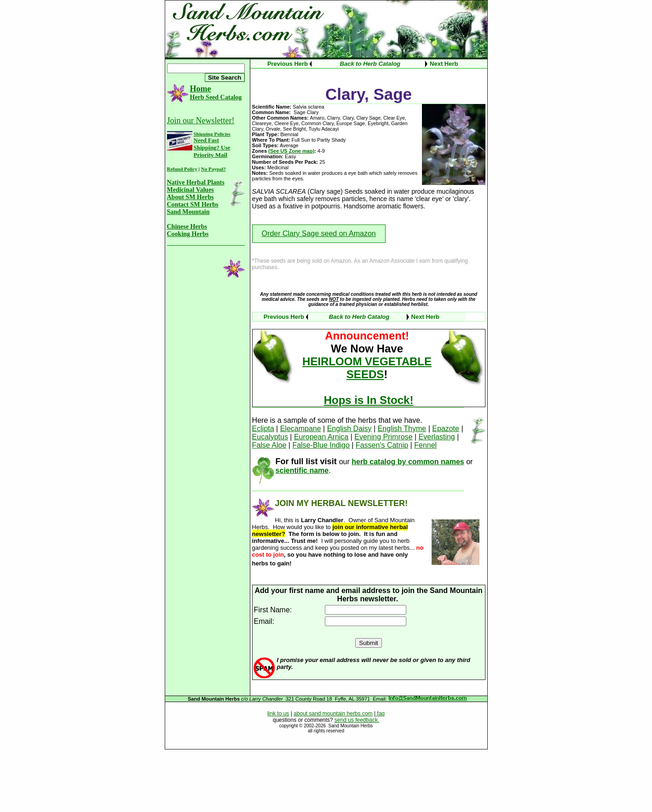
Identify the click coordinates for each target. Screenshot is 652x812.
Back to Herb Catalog (370, 64)
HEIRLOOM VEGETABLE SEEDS (367, 368)
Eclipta (263, 429)
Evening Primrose (383, 437)
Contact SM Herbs (193, 204)
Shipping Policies (212, 134)
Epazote (446, 429)
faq (380, 714)
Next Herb (444, 64)
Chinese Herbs (187, 227)
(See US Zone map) (291, 151)
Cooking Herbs (188, 234)
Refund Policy (182, 169)
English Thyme (402, 429)
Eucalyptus (270, 437)
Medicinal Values (190, 190)
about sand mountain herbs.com (333, 714)
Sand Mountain (188, 212)
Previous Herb (288, 64)
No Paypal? (213, 169)
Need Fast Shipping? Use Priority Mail (212, 147)
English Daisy (349, 429)
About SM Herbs (190, 197)
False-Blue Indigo (321, 445)
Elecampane (301, 429)
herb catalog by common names (408, 462)
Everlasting (437, 437)
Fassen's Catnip (382, 445)
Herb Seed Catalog (216, 97)
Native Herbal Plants (196, 182)
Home (201, 89)
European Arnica (321, 437)
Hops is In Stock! (369, 400)
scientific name (302, 470)
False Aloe (269, 445)
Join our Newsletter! (201, 121)
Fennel (425, 445)
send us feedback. (357, 720)
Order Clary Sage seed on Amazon (319, 233)
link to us (278, 714)
